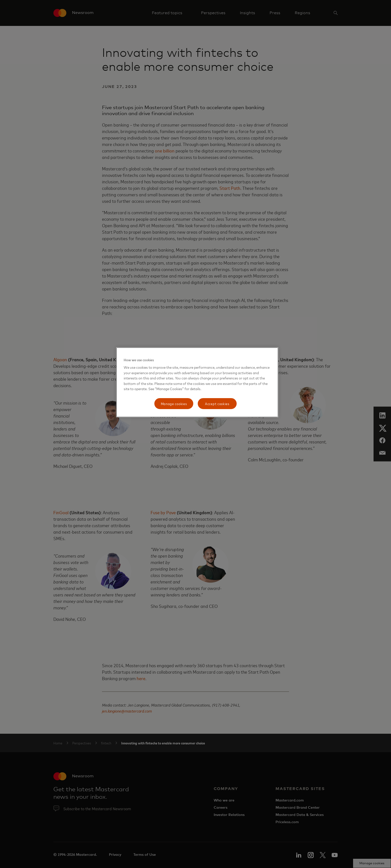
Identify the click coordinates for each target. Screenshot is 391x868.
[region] (197, 382)
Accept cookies (217, 403)
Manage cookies (174, 403)
